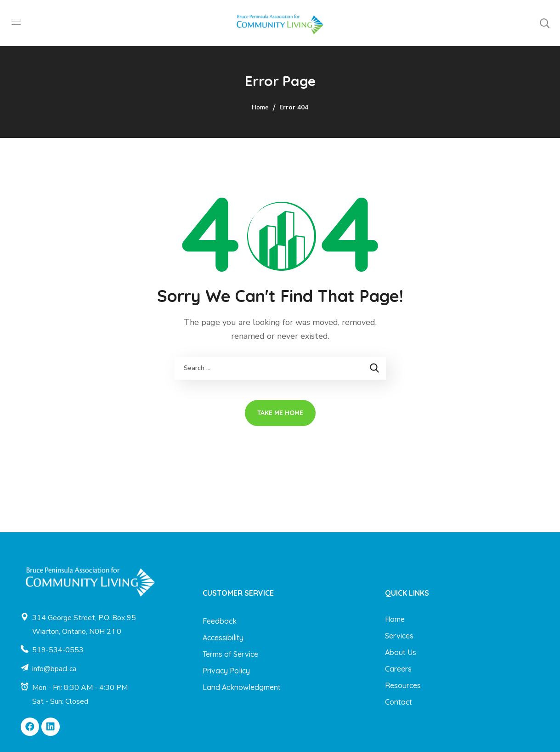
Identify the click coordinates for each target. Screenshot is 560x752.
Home (260, 107)
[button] (544, 23)
